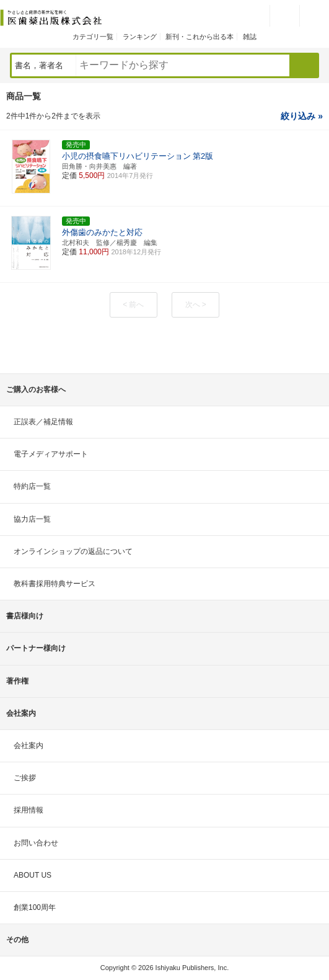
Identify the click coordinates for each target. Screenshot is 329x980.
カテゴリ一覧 (93, 37)
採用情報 (29, 810)
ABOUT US (33, 875)
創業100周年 (35, 907)
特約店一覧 (32, 486)
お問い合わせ (36, 843)
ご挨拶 (25, 778)
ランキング (140, 37)
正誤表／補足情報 (43, 422)
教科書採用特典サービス (55, 584)
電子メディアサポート (51, 454)
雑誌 (250, 37)
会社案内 (29, 746)
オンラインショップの (73, 551)
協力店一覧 (32, 519)
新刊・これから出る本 (200, 37)
